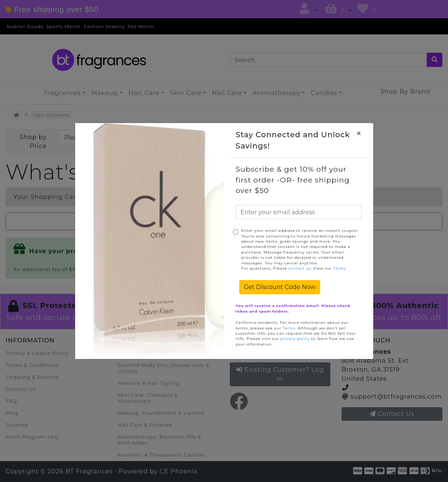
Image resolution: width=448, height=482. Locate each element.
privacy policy (295, 339)
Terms (340, 268)
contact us (300, 268)
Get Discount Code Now (280, 287)
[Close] (359, 133)
